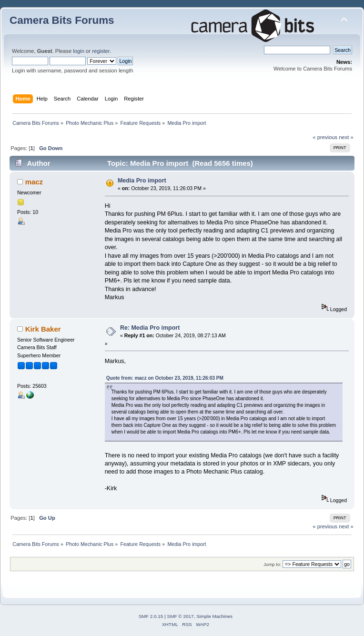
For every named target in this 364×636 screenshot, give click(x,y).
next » (346, 137)
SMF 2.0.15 (151, 616)
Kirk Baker (43, 329)
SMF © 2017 (181, 616)
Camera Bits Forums (62, 20)
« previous (325, 137)
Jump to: (272, 564)
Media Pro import (142, 181)
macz (34, 182)
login (79, 51)
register (101, 51)
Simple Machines (214, 616)
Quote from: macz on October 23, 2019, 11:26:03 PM (165, 378)
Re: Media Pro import (150, 328)
